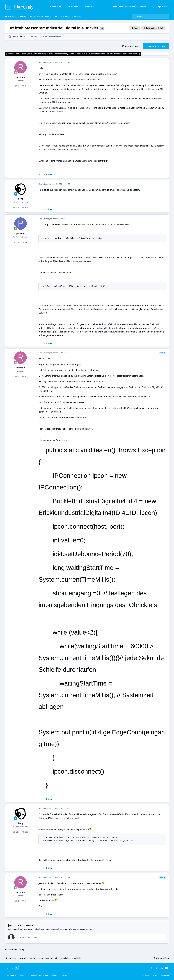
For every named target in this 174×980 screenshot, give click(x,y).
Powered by (156, 975)
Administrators (21, 202)
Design (23, 975)
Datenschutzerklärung (39, 975)
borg (20, 199)
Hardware (57, 37)
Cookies (64, 975)
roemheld (21, 37)
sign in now (65, 929)
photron (20, 233)
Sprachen (12, 975)
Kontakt (54, 975)
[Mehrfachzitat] (39, 175)
